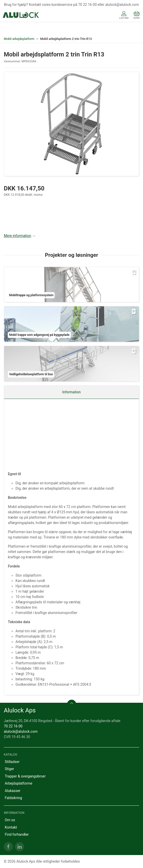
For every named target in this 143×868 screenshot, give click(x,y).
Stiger (9, 769)
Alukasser (13, 791)
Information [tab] (71, 392)
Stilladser (12, 762)
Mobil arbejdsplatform (19, 39)
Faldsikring (13, 798)
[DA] (21, 16)
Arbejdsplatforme (19, 783)
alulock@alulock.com (21, 731)
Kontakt (11, 827)
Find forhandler (17, 834)
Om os (10, 820)
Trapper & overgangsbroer (25, 776)
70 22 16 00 (13, 726)
